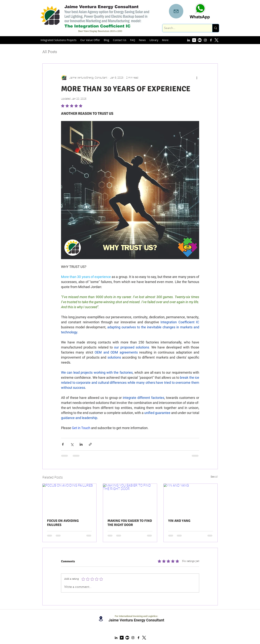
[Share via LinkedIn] (81, 444)
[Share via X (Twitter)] (72, 444)
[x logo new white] (217, 40)
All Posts (50, 52)
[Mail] (176, 11)
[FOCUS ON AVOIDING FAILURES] (70, 499)
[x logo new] (144, 638)
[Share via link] (90, 444)
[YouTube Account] (194, 40)
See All (214, 477)
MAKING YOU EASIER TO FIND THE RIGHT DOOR (130, 523)
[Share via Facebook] (63, 444)
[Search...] (184, 28)
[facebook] (211, 40)
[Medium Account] (200, 40)
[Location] (101, 619)
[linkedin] (189, 40)
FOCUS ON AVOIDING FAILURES (63, 523)
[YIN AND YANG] (191, 499)
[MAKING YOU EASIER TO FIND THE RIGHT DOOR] (130, 499)
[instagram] (205, 40)
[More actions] (197, 78)
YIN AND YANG (179, 521)
